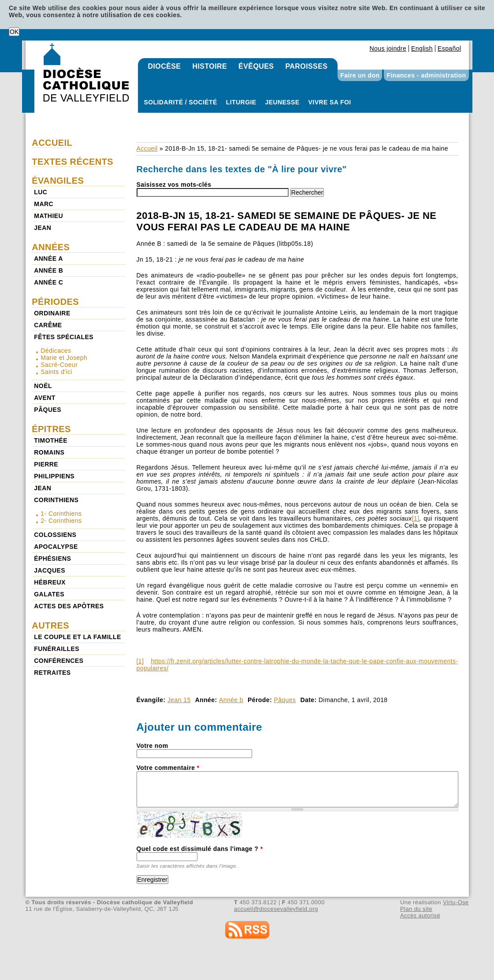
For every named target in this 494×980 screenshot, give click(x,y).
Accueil (147, 148)
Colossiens (55, 535)
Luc (41, 192)
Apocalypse (56, 547)
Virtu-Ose (456, 902)
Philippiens (54, 476)
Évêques (256, 66)
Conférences (59, 661)
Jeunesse (282, 102)
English (422, 48)
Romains (49, 452)
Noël (43, 386)
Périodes (55, 302)
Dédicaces (56, 351)
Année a (48, 259)
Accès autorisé (420, 915)
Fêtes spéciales (64, 337)
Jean (43, 228)
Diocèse (165, 66)
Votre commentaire (168, 768)
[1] (416, 518)
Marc (44, 204)
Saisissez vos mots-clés (174, 185)
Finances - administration (426, 75)
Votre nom (152, 746)
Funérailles (57, 649)
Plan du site (416, 909)
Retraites (52, 673)
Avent (45, 398)
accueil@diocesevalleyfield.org (276, 909)
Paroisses (306, 66)
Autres (50, 625)
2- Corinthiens (61, 521)
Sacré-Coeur (59, 365)
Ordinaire (52, 313)
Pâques (285, 700)
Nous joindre (388, 48)
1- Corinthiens (61, 514)
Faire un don (360, 75)
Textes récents (72, 162)
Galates (49, 594)
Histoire (210, 66)
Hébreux (50, 582)
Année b (231, 700)
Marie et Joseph (64, 358)
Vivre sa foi (330, 102)
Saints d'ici (56, 372)
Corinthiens (56, 500)
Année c (48, 282)
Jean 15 (179, 700)
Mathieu (48, 216)
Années (51, 247)
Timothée (51, 440)
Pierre (46, 464)
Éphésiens (52, 558)
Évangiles (58, 181)
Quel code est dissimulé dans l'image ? (200, 849)
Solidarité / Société (181, 102)
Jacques (50, 570)
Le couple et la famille (77, 637)
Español (449, 48)
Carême (48, 325)
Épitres (51, 429)
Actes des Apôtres (69, 606)
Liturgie (241, 102)
